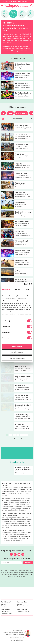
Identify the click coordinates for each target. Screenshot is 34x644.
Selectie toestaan (17, 352)
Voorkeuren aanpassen (17, 358)
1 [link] (7, 435)
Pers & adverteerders (7, 613)
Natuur (10, 113)
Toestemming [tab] (7, 289)
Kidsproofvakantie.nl (23, 611)
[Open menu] (2, 6)
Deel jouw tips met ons (24, 606)
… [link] (14, 435)
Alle (3, 113)
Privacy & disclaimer (17, 640)
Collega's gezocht (6, 606)
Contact (19, 604)
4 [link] (18, 435)
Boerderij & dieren (21, 113)
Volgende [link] (24, 435)
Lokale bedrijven (6, 611)
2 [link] (10, 435)
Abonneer (28, 563)
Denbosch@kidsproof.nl (17, 638)
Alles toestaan (17, 346)
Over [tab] (28, 289)
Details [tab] (17, 289)
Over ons (4, 604)
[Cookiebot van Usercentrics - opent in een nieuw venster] (24, 284)
